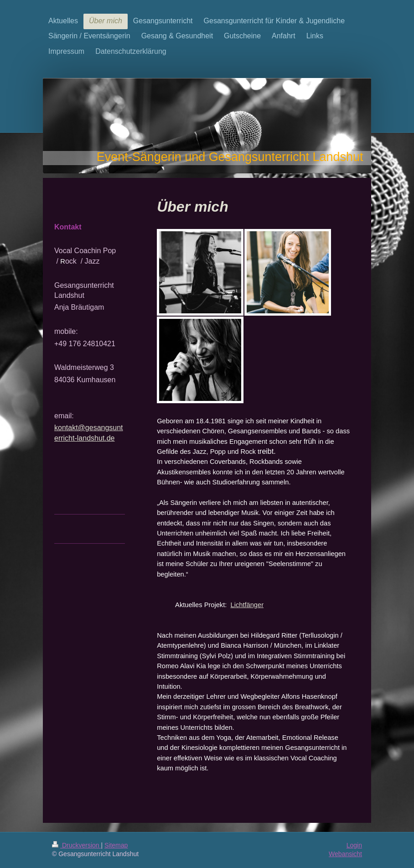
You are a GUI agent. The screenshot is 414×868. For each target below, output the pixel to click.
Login (354, 845)
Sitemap (116, 845)
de (111, 438)
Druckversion (76, 845)
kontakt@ (70, 428)
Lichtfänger (247, 605)
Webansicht (345, 854)
